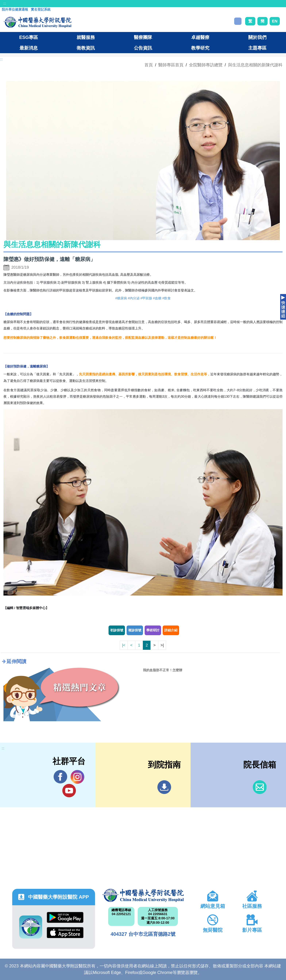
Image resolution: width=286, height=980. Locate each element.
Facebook (60, 777)
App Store (65, 933)
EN (275, 21)
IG (77, 777)
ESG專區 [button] (29, 37)
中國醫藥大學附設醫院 (143, 895)
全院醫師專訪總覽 (206, 65)
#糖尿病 (121, 298)
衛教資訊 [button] (86, 48)
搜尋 (238, 21)
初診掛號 (117, 630)
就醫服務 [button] (86, 37)
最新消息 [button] (29, 48)
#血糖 (157, 298)
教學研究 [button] (200, 48)
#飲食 (167, 298)
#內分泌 (134, 298)
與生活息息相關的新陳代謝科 (255, 65)
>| (162, 645)
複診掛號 (135, 630)
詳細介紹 (171, 630)
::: (5, 3)
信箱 (260, 787)
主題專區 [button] (257, 48)
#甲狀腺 (146, 298)
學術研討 (153, 630)
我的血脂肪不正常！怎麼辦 (163, 670)
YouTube (69, 791)
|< (124, 645)
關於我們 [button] (257, 37)
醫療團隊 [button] (143, 37)
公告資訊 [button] (143, 48)
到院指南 (164, 787)
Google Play (65, 917)
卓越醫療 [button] (200, 37)
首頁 (149, 65)
